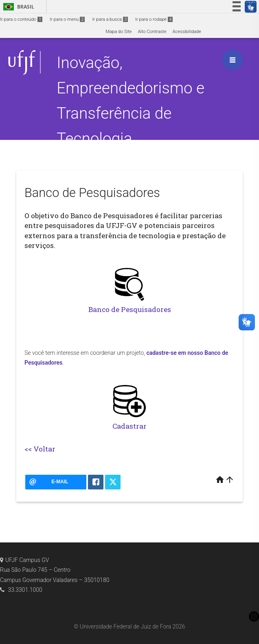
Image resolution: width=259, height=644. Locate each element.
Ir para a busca (110, 19)
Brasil (17, 7)
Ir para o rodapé (154, 19)
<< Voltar (40, 449)
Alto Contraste (152, 32)
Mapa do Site (119, 32)
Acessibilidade (187, 32)
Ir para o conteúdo (21, 19)
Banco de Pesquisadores (130, 309)
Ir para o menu (67, 19)
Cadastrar (129, 426)
